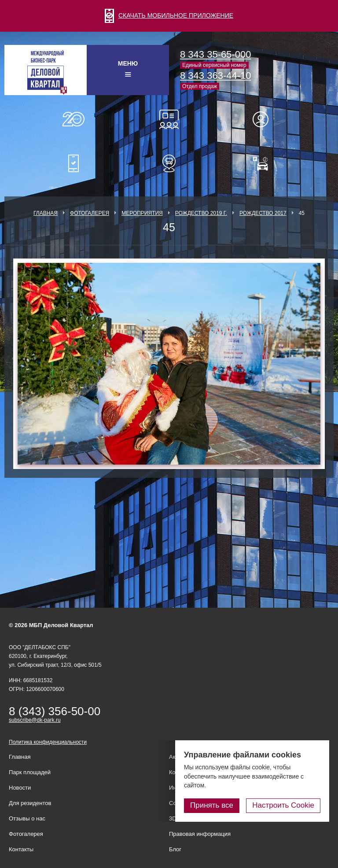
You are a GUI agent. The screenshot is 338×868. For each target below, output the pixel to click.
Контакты (21, 849)
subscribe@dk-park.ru (35, 720)
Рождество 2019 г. (201, 213)
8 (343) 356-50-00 (55, 711)
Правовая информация (200, 834)
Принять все (212, 805)
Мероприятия (142, 213)
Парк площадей (30, 772)
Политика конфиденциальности (48, 742)
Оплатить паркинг (265, 163)
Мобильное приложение (73, 163)
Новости (20, 788)
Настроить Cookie (283, 805)
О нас (73, 119)
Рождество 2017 (263, 213)
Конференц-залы (169, 119)
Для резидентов (265, 119)
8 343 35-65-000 (215, 54)
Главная (46, 213)
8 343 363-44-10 (215, 76)
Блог (175, 849)
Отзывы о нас (27, 818)
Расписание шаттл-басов (169, 163)
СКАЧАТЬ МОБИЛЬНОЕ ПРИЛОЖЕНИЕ (169, 15)
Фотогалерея (90, 213)
